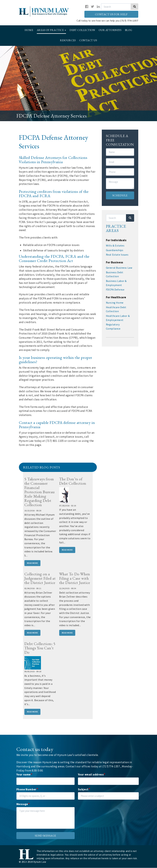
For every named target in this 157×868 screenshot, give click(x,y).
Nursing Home (115, 303)
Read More (32, 563)
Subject (83, 789)
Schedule (120, 195)
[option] (78, 84)
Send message (46, 836)
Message (22, 804)
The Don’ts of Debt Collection (73, 481)
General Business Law (119, 268)
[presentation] (103, 814)
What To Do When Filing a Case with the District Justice (75, 578)
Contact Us (88, 40)
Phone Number (26, 789)
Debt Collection (82, 30)
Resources (68, 40)
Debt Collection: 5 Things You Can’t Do (40, 648)
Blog (129, 30)
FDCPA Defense (115, 289)
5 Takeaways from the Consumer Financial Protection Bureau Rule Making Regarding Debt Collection (40, 492)
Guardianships (115, 250)
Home (29, 30)
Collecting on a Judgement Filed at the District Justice (40, 578)
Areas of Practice (51, 30)
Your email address (91, 774)
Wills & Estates (115, 245)
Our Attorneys (110, 30)
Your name (24, 774)
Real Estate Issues (117, 255)
